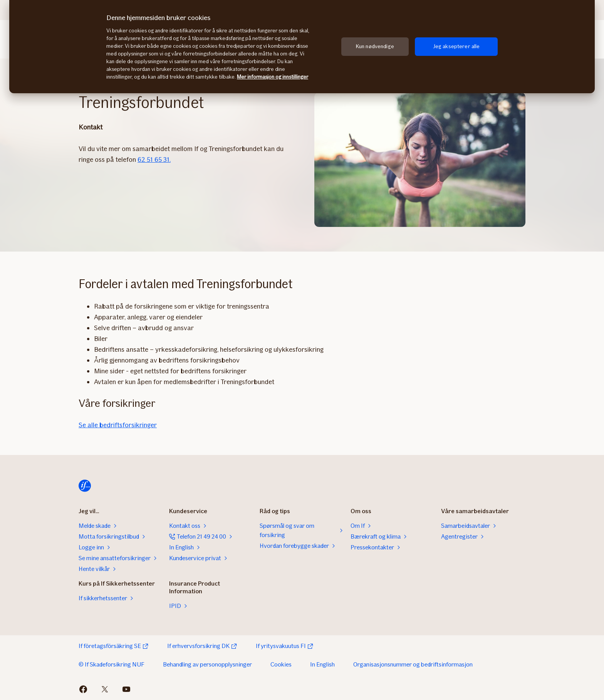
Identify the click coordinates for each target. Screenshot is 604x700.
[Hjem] (85, 486)
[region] (302, 47)
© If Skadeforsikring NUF (112, 664)
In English (322, 664)
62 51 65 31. (154, 159)
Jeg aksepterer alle (456, 46)
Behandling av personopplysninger (207, 664)
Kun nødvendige (375, 46)
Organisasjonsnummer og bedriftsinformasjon (413, 664)
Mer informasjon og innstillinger (273, 77)
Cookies (281, 664)
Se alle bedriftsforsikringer (118, 425)
